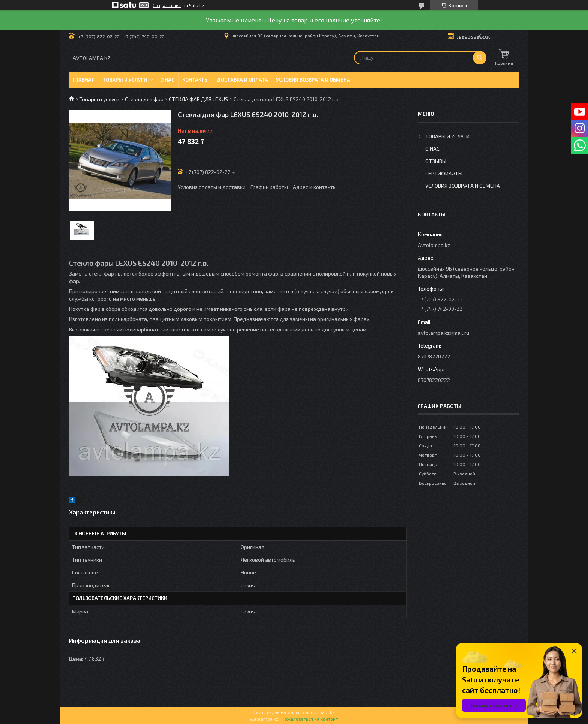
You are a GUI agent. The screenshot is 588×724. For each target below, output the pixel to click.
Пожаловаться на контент (310, 719)
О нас (167, 80)
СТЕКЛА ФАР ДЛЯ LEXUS (198, 99)
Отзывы (436, 161)
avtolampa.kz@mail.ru (443, 333)
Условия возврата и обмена (313, 80)
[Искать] (480, 58)
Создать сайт (167, 5)
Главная (84, 80)
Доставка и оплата (242, 80)
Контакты (196, 80)
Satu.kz (327, 712)
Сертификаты (444, 173)
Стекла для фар (144, 99)
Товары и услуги (125, 80)
